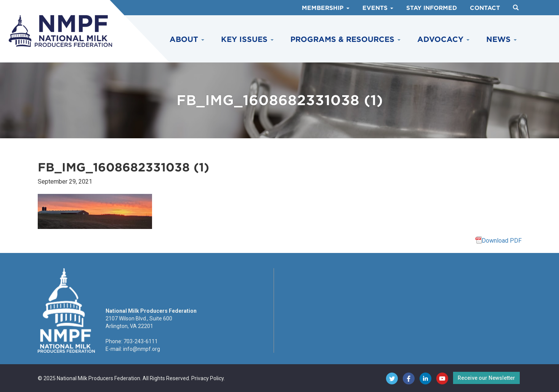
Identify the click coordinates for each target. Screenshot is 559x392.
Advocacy (443, 39)
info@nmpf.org (142, 349)
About (187, 39)
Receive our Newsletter (486, 378)
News (501, 39)
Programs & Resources (345, 39)
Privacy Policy (207, 378)
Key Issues (247, 39)
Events (378, 8)
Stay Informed (432, 8)
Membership (326, 8)
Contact (485, 8)
